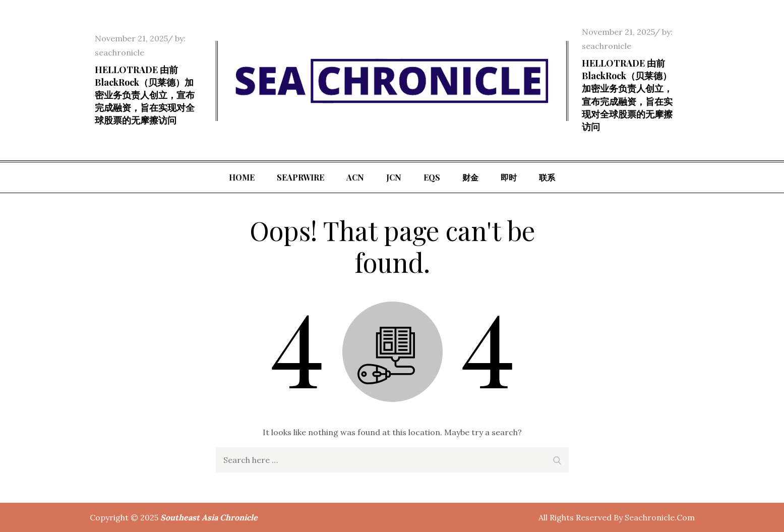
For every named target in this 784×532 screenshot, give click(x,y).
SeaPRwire (300, 177)
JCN (394, 177)
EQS (432, 177)
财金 (470, 177)
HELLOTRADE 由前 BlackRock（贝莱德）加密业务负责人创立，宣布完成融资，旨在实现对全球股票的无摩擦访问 (145, 95)
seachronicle (119, 52)
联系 (547, 177)
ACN (355, 177)
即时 (509, 177)
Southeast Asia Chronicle (209, 517)
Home (242, 177)
